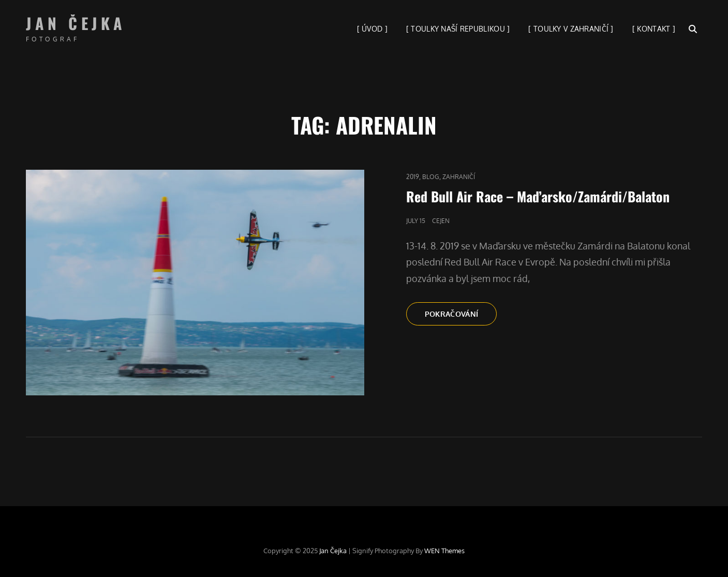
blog (431, 177)
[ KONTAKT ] (654, 29)
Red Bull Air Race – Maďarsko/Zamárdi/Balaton (538, 196)
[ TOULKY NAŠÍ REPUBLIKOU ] (458, 29)
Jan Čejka (76, 23)
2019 (413, 177)
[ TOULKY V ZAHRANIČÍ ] (571, 29)
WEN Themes (444, 551)
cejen (441, 221)
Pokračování (461, 317)
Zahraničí (459, 177)
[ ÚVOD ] (372, 29)
